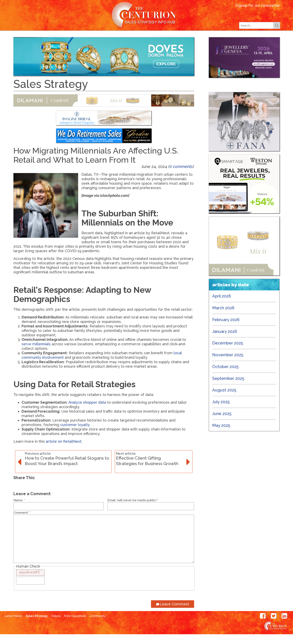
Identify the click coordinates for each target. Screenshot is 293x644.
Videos (56, 626)
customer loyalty (75, 434)
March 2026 (223, 318)
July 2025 (221, 412)
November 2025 (228, 365)
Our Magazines (111, 37)
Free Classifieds (214, 37)
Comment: (22, 522)
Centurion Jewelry (146, 15)
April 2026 (222, 306)
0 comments (181, 176)
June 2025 (222, 423)
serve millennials (36, 354)
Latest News (76, 37)
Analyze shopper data (87, 412)
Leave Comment (173, 614)
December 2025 (228, 353)
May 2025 (221, 435)
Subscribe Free (176, 37)
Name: (19, 510)
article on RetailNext (64, 451)
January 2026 (225, 341)
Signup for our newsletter (258, 5)
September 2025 (228, 388)
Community (98, 626)
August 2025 (224, 400)
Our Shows (143, 37)
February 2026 (226, 329)
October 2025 (225, 376)
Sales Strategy (37, 626)
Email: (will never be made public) (133, 510)
